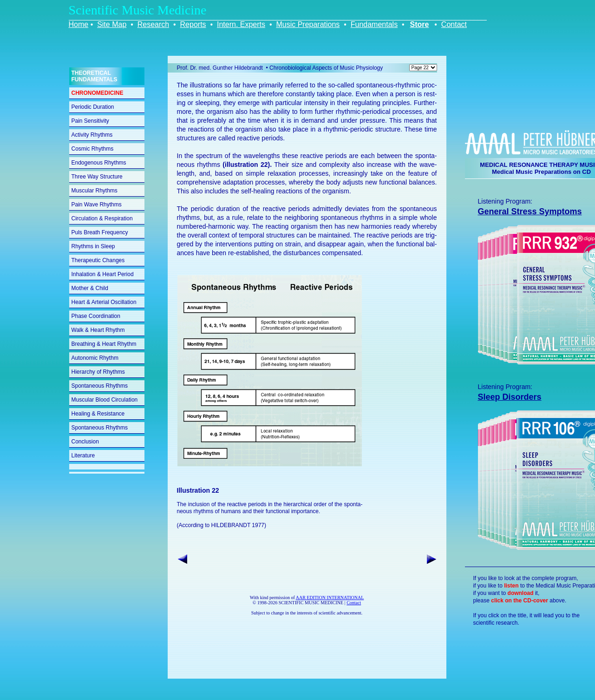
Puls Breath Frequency (100, 232)
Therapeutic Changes (98, 260)
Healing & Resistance (98, 414)
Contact (454, 24)
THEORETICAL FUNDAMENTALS (95, 76)
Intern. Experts (241, 24)
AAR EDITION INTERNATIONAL (330, 598)
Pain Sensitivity (90, 121)
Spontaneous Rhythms (100, 386)
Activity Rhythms (92, 135)
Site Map (112, 24)
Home (79, 24)
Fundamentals (374, 24)
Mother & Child (90, 288)
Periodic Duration (93, 107)
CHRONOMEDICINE (98, 93)
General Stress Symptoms (530, 211)
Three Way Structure (97, 177)
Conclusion (85, 442)
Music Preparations (308, 24)
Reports (193, 24)
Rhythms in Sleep (93, 246)
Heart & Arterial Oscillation (104, 302)
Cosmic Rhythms (93, 149)
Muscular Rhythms (95, 191)
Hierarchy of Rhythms (98, 372)
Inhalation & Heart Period (103, 274)
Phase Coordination (96, 316)
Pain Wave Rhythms (97, 205)
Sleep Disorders (510, 397)
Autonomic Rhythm (95, 358)
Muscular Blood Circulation (105, 400)
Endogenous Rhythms (99, 163)
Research (153, 24)
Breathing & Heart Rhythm (104, 344)
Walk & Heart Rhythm (98, 330)
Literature (83, 456)
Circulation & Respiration (102, 218)
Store (420, 24)
